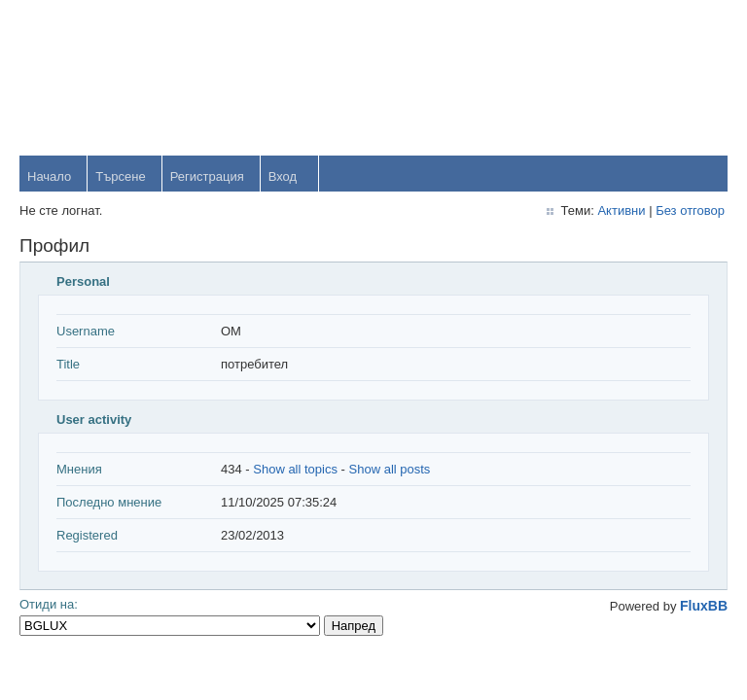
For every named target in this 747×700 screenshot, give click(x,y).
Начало (49, 176)
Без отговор (690, 210)
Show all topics (295, 469)
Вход (283, 176)
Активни (621, 210)
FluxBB (704, 606)
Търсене (120, 176)
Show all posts (390, 469)
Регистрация (207, 176)
